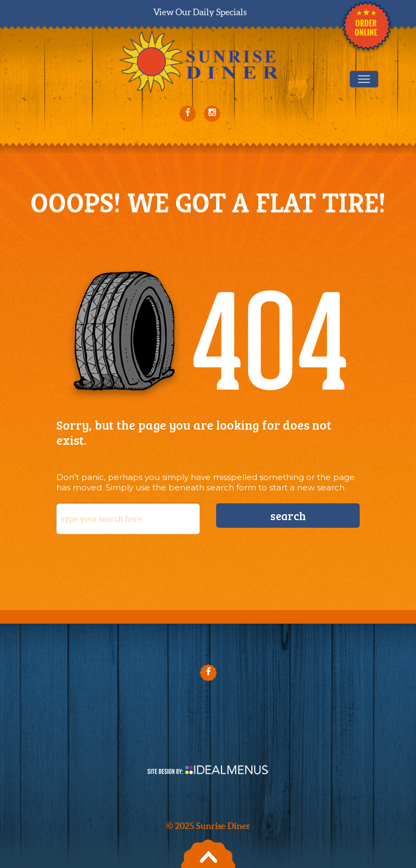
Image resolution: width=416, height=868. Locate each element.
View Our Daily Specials (200, 12)
